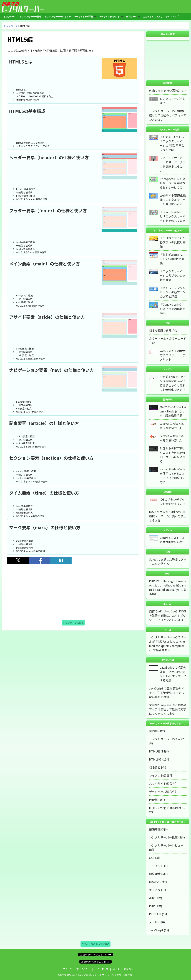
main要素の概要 (25, 295)
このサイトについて (152, 17)
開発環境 (155, 874)
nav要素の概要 (24, 402)
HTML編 (154, 751)
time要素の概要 (24, 506)
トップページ (10, 17)
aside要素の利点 (25, 355)
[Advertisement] (73, 592)
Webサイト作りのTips (111, 17)
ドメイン (155, 866)
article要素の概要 (25, 436)
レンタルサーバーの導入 (165, 739)
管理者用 (129, 969)
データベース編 (159, 791)
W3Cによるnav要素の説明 (30, 412)
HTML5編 (155, 759)
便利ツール (133, 17)
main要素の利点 (25, 302)
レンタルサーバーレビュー (58, 17)
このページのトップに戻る (95, 944)
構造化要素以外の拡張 (28, 100)
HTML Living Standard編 (165, 808)
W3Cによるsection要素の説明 (32, 481)
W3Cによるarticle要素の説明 (31, 447)
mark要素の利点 (25, 548)
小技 (152, 898)
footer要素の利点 (26, 249)
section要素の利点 (26, 478)
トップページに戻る (73, 623)
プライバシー (83, 969)
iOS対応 (154, 882)
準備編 (153, 731)
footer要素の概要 (26, 242)
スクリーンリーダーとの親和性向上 (35, 96)
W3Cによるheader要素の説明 (32, 199)
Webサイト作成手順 (85, 17)
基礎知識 (155, 829)
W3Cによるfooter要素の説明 (31, 252)
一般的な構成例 (24, 192)
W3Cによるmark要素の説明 (31, 551)
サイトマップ (172, 17)
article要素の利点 (25, 443)
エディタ (155, 890)
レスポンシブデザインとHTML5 (33, 146)
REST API (155, 914)
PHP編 (153, 800)
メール (153, 922)
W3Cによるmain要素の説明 (30, 306)
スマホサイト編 (159, 783)
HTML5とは (22, 90)
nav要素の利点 (24, 408)
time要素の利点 (24, 513)
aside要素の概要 (25, 349)
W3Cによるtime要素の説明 (30, 516)
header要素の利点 (26, 196)
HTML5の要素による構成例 (30, 143)
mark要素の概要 (25, 541)
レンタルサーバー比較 (31, 17)
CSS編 (153, 767)
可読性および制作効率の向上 (31, 93)
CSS (152, 858)
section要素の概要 (26, 471)
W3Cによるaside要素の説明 (31, 359)
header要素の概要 (26, 189)
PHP (152, 906)
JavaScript (156, 930)
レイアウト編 (158, 775)
